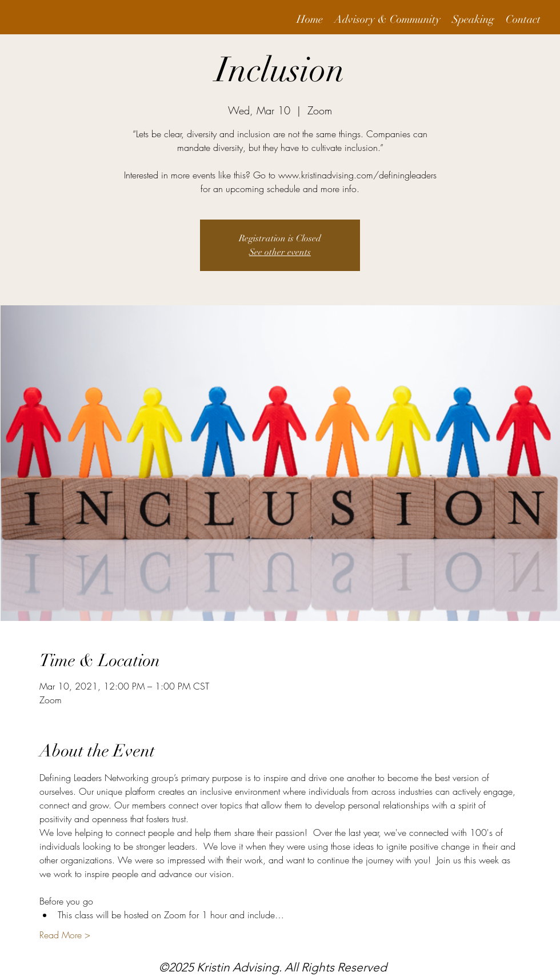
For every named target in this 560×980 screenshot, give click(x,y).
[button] (387, 20)
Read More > (65, 935)
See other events (280, 252)
